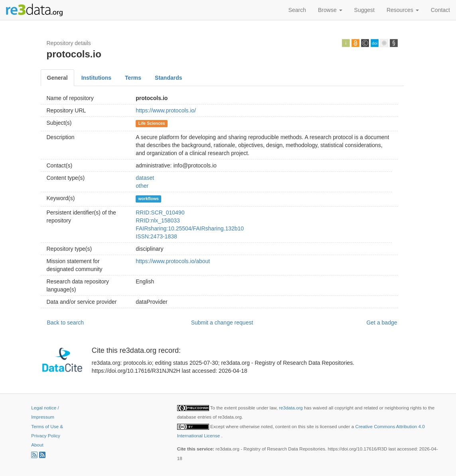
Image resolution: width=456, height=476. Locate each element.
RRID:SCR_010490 (160, 212)
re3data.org (291, 408)
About (37, 445)
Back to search (66, 323)
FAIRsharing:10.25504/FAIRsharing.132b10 (190, 228)
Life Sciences (152, 123)
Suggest (364, 10)
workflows (149, 199)
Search (297, 10)
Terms (133, 78)
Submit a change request (222, 323)
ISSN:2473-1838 (156, 236)
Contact (440, 10)
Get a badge (382, 323)
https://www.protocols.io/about (173, 261)
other (142, 186)
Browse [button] (330, 10)
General (57, 78)
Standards (168, 78)
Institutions (96, 78)
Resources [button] (403, 10)
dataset (145, 178)
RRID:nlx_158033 (158, 220)
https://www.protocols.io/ (166, 110)
